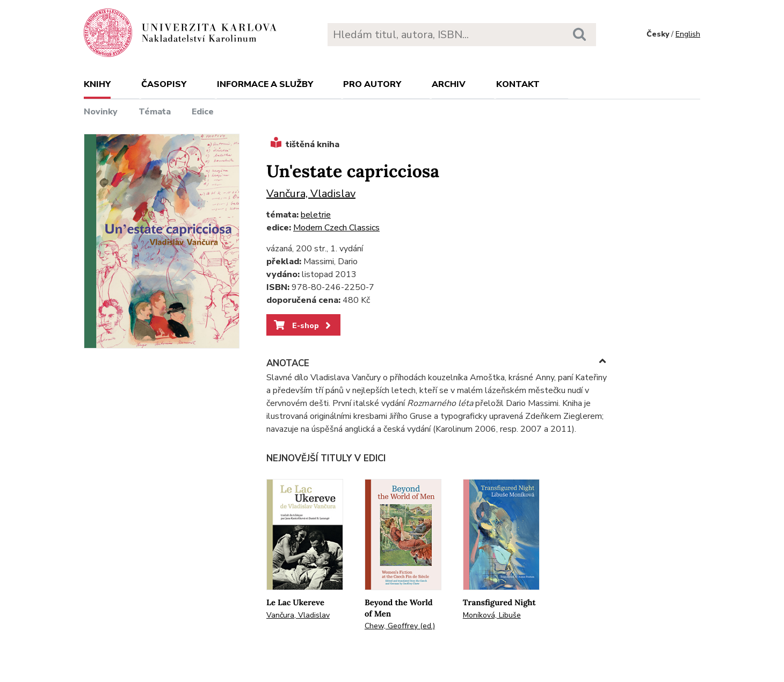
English (688, 34)
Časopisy (164, 84)
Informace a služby (265, 84)
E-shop (303, 325)
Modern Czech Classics (336, 228)
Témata (155, 112)
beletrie (316, 215)
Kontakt (518, 84)
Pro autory (372, 84)
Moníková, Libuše (492, 615)
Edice (203, 112)
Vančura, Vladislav (311, 194)
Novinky (101, 112)
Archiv (449, 84)
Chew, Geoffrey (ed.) (400, 626)
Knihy (97, 84)
